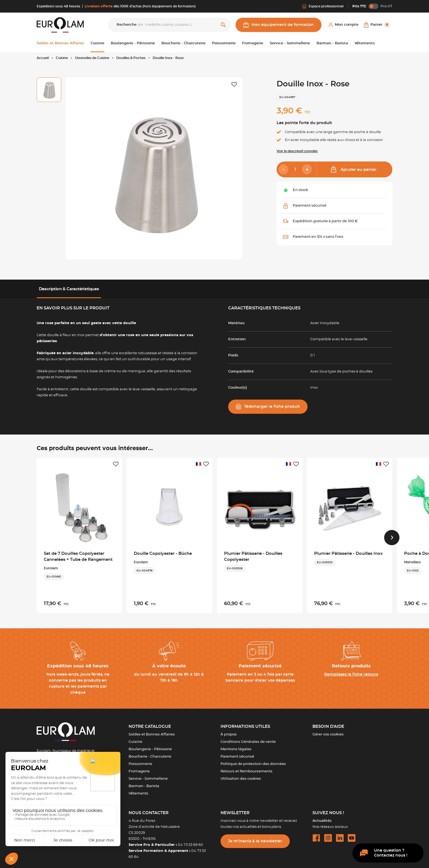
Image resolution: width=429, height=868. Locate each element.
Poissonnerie (140, 760)
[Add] (307, 169)
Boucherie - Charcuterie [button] (183, 43)
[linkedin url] (340, 834)
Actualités (322, 817)
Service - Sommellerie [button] (290, 43)
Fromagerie (139, 767)
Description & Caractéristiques (69, 289)
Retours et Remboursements (247, 767)
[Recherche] (169, 25)
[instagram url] (328, 834)
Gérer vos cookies (328, 730)
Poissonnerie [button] (224, 43)
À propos (229, 730)
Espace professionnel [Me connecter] (323, 6)
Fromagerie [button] (253, 43)
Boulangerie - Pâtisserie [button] (133, 43)
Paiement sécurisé (237, 753)
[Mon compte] (344, 25)
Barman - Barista (144, 782)
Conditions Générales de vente (248, 738)
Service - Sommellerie (148, 775)
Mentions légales (236, 745)
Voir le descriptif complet (297, 151)
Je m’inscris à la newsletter (255, 837)
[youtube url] (352, 834)
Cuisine (135, 738)
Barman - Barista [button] (332, 43)
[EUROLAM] (60, 25)
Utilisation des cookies (241, 775)
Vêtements (138, 789)
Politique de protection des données (253, 760)
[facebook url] (316, 834)
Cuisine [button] (97, 43)
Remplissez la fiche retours (351, 670)
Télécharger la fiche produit (268, 407)
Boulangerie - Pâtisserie (150, 745)
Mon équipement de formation (279, 25)
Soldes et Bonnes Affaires (152, 730)
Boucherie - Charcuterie (150, 753)
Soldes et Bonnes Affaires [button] (60, 43)
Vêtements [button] (365, 43)
